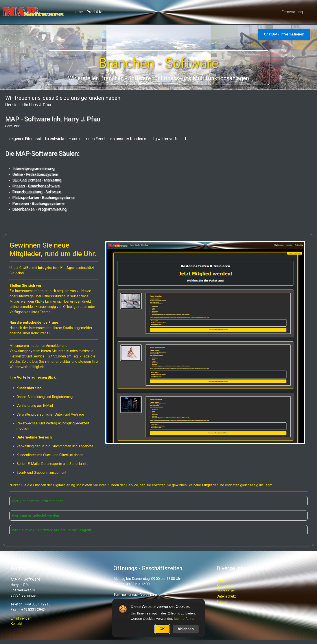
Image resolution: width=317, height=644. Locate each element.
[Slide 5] (174, 84)
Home (82, 13)
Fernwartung (290, 13)
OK (162, 629)
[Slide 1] (143, 84)
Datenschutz (226, 596)
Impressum (225, 591)
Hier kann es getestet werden (35, 515)
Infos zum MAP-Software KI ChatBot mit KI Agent (52, 530)
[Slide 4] (166, 84)
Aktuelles (224, 586)
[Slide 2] (151, 84)
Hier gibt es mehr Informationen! (38, 501)
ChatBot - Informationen (284, 34)
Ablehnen (186, 629)
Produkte (98, 13)
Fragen (222, 602)
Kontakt (16, 624)
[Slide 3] (158, 84)
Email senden (21, 618)
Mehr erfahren (185, 619)
